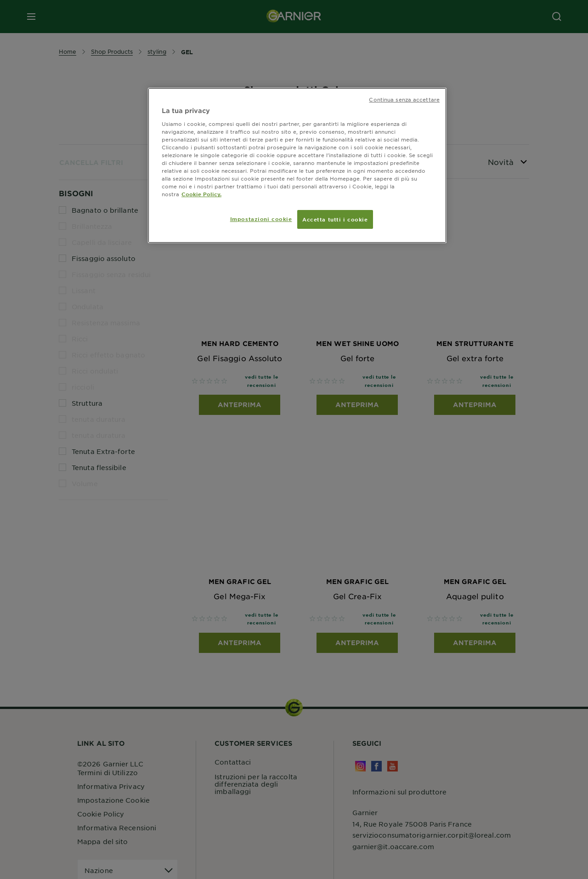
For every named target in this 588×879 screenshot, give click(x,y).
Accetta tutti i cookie (335, 219)
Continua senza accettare (404, 99)
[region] (297, 165)
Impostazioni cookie (261, 219)
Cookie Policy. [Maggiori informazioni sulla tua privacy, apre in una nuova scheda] (201, 194)
